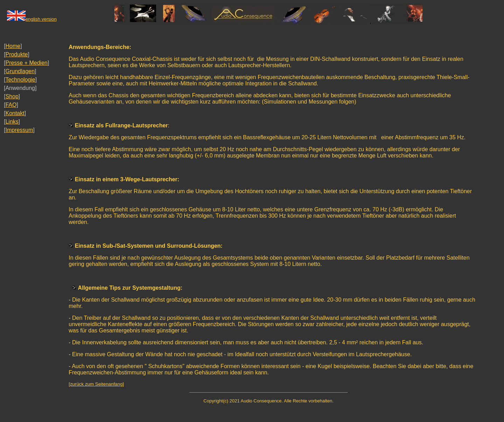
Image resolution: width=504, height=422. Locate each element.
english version (41, 19)
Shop (12, 96)
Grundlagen (20, 71)
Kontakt (15, 113)
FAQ (11, 105)
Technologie (20, 80)
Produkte (16, 54)
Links (12, 122)
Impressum (19, 130)
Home (13, 46)
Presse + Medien (26, 63)
